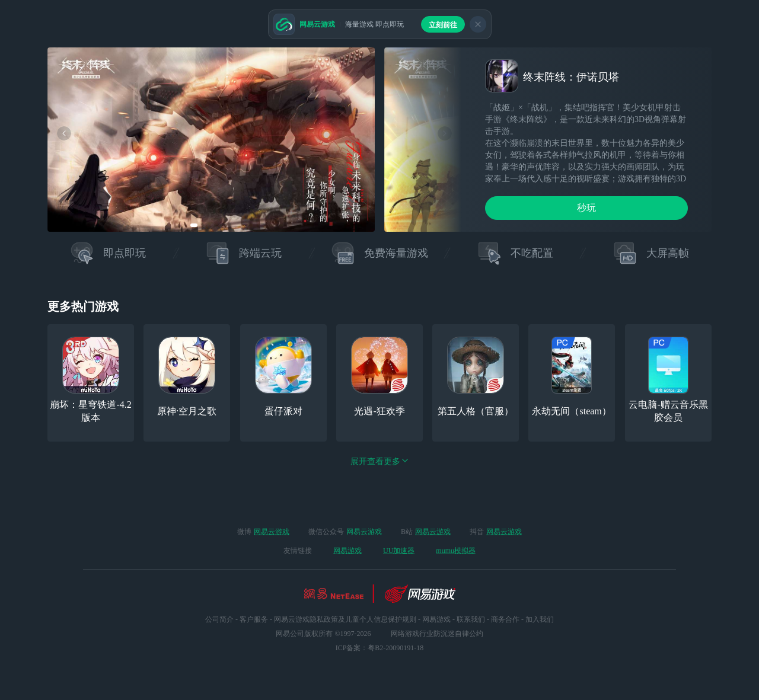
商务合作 (505, 619)
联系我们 (471, 619)
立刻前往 (443, 25)
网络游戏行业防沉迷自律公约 (437, 634)
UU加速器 (399, 551)
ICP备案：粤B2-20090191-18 (380, 648)
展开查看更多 (379, 461)
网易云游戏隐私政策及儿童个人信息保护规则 (345, 619)
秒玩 (586, 208)
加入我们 (540, 619)
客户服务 (254, 619)
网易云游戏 (272, 532)
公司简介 (219, 619)
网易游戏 (347, 551)
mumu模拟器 (456, 551)
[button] (194, 225)
